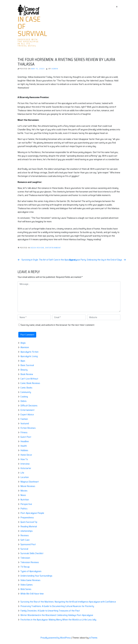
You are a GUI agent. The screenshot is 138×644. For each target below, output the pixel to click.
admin (55, 69)
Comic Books (26, 388)
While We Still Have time (32, 594)
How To (24, 459)
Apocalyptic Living (29, 356)
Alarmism (25, 347)
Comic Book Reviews (30, 383)
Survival (24, 549)
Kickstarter (26, 468)
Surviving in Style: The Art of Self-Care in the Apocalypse (48, 260)
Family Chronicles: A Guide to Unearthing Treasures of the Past (50, 611)
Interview (25, 464)
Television (25, 558)
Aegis (23, 343)
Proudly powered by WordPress (56, 638)
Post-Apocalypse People (32, 513)
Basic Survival (27, 365)
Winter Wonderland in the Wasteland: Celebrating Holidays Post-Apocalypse (57, 615)
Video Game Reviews (30, 580)
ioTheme (93, 638)
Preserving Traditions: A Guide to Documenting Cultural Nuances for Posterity (57, 606)
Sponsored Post (28, 544)
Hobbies (24, 450)
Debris (23, 401)
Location (25, 477)
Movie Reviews (28, 486)
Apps (23, 361)
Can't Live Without (29, 379)
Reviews (25, 535)
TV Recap (25, 567)
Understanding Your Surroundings (36, 576)
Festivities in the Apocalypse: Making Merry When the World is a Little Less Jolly (58, 620)
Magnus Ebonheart (30, 482)
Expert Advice (27, 414)
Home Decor (26, 455)
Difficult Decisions (29, 406)
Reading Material (29, 526)
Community (26, 392)
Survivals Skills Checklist (32, 553)
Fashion (24, 419)
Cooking (24, 397)
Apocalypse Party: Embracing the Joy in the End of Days (96, 260)
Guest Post (26, 437)
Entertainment (53, 248)
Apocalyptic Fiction (29, 352)
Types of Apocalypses (31, 571)
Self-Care (25, 540)
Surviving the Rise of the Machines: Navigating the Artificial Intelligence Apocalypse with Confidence (68, 602)
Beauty (24, 370)
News (23, 495)
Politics (24, 509)
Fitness (24, 432)
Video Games (27, 585)
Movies (24, 491)
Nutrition (25, 500)
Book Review (37, 248)
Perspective (26, 504)
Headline (25, 441)
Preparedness (27, 517)
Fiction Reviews (28, 428)
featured (25, 423)
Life (22, 473)
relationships (27, 531)
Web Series (26, 589)
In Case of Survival (32, 26)
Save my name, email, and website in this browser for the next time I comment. (58, 325)
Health (24, 446)
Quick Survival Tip (29, 522)
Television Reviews (30, 562)
